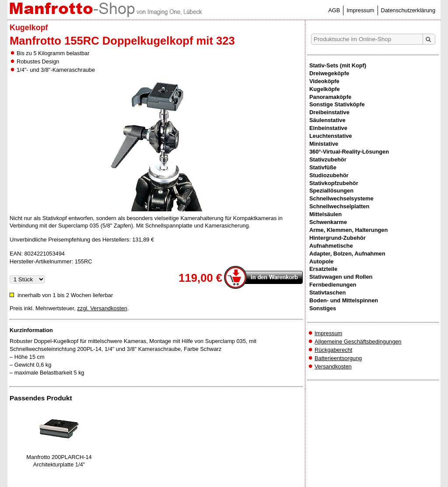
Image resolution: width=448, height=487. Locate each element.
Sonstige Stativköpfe (337, 104)
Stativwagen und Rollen (341, 277)
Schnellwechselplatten (339, 206)
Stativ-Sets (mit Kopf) (338, 65)
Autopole (321, 261)
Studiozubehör (329, 175)
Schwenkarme (328, 222)
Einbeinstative (328, 128)
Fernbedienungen (333, 285)
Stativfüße (323, 167)
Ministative (324, 144)
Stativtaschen (327, 293)
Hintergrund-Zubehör (338, 238)
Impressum (360, 10)
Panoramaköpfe (330, 97)
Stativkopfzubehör (334, 183)
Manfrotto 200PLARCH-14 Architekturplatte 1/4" (59, 461)
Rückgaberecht (333, 350)
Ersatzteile (323, 269)
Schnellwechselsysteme (341, 198)
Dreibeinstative (329, 112)
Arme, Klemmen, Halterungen (348, 230)
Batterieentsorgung (338, 358)
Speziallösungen (331, 191)
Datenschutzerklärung (408, 10)
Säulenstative (327, 120)
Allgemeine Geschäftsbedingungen (358, 342)
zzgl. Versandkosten (102, 308)
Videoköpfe (324, 81)
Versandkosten (333, 366)
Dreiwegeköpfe (329, 73)
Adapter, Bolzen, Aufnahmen (347, 254)
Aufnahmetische (331, 246)
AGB (334, 10)
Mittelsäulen (325, 214)
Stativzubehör (328, 159)
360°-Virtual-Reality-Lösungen (349, 152)
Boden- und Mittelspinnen (344, 300)
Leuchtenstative (331, 136)
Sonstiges (323, 308)
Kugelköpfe (325, 89)
